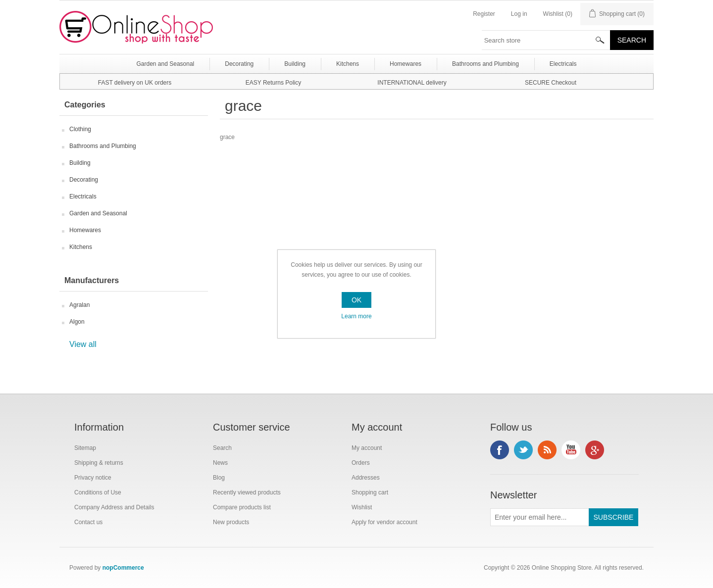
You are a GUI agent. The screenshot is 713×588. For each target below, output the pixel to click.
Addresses (366, 478)
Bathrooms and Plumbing (103, 146)
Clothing (80, 129)
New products (231, 522)
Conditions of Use (98, 492)
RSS (547, 450)
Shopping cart (370, 492)
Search (222, 448)
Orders (361, 463)
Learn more (356, 316)
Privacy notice (93, 478)
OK (356, 300)
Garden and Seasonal (98, 213)
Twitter (523, 450)
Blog (219, 478)
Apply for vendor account (384, 522)
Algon (77, 322)
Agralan (79, 305)
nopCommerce (123, 568)
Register (484, 14)
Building (80, 163)
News (220, 463)
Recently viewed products (247, 492)
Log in (519, 14)
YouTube (571, 450)
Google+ (595, 450)
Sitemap (85, 448)
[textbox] (546, 40)
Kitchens (81, 247)
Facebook (500, 450)
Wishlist (362, 507)
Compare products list (242, 507)
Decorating (84, 180)
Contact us (88, 522)
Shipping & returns (99, 463)
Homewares (85, 230)
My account (367, 448)
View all (83, 344)
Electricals (83, 196)
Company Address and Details (114, 507)
